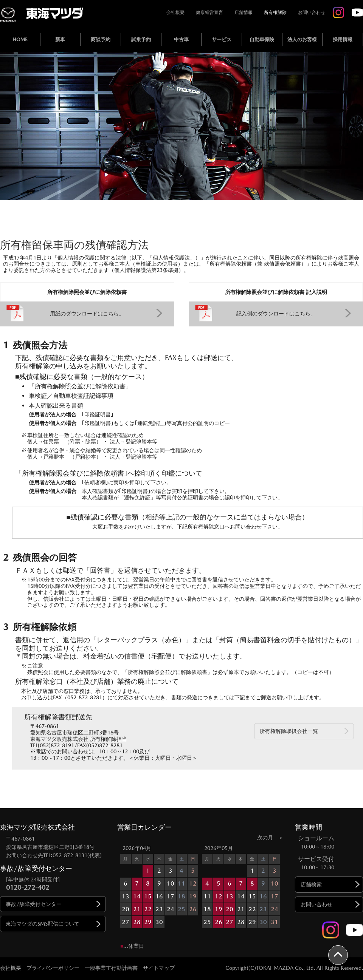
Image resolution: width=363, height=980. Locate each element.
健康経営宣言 (209, 12)
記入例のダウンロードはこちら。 (276, 314)
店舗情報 (244, 12)
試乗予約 (141, 39)
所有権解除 (275, 12)
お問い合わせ (312, 12)
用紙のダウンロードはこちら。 (87, 314)
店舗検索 (311, 884)
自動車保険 (262, 39)
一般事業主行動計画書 (111, 968)
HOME (20, 39)
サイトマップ (159, 968)
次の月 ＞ (270, 838)
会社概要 (175, 12)
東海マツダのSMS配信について (43, 924)
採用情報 (343, 39)
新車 (60, 39)
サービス (222, 39)
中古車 (181, 39)
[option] (160, 886)
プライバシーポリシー (53, 968)
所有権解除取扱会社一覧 (289, 731)
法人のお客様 (302, 39)
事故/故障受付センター (34, 904)
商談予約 (101, 39)
